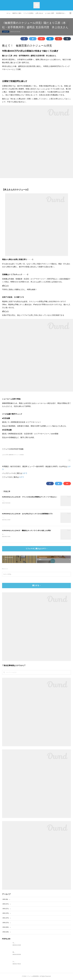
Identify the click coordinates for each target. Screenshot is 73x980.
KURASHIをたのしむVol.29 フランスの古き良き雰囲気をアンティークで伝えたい (30, 497)
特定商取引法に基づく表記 (62, 13)
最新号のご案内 (17, 13)
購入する (36, 586)
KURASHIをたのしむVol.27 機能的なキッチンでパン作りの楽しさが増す (27, 531)
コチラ (25, 473)
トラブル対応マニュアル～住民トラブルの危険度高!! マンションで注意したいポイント (37, 962)
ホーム (8, 13)
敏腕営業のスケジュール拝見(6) (16, 455)
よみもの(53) (5, 455)
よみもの (6, 32)
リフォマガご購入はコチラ (36, 549)
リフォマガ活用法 (28, 13)
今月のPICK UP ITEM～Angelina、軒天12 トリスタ (27, 953)
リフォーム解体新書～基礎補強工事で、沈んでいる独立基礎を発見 (31, 943)
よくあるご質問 (50, 13)
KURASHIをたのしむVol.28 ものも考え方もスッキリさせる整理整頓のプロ (27, 514)
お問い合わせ (39, 13)
